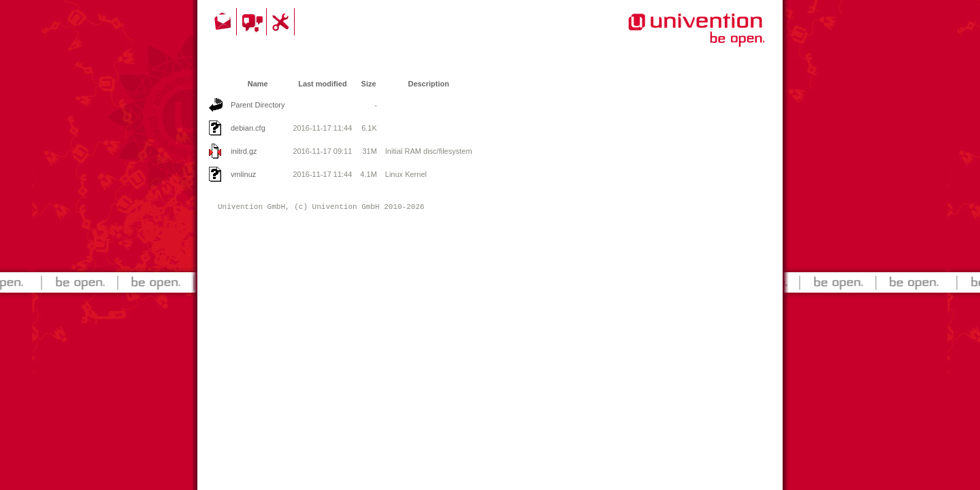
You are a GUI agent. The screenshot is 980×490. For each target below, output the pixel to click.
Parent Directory (258, 105)
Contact (224, 22)
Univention (669, 37)
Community (254, 22)
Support (282, 22)
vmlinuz (243, 174)
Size (369, 84)
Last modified (323, 84)
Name (258, 84)
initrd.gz (244, 151)
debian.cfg (248, 128)
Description (428, 84)
